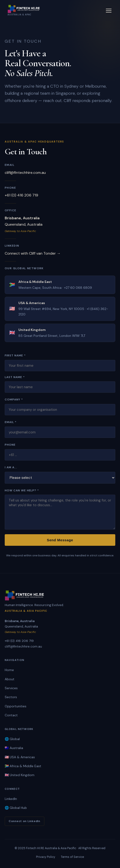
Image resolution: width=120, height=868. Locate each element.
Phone (10, 445)
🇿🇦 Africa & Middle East (23, 766)
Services (11, 688)
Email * (11, 422)
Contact (11, 715)
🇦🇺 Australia (14, 748)
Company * (14, 399)
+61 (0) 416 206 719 (21, 195)
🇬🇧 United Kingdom (20, 775)
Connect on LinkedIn (25, 821)
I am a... (11, 467)
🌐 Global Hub (16, 808)
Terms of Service (72, 857)
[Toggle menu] (109, 11)
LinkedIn (11, 799)
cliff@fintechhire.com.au (25, 173)
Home (9, 670)
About (10, 679)
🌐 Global (12, 739)
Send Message (60, 540)
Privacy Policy (46, 857)
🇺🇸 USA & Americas (20, 757)
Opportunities (16, 706)
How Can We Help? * (22, 490)
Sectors (11, 697)
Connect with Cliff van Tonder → (33, 253)
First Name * (15, 355)
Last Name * (15, 377)
